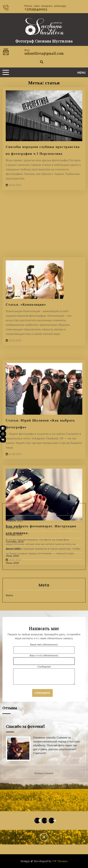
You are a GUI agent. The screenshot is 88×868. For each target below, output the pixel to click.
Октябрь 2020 (14, 535)
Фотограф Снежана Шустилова (44, 41)
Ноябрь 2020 (14, 528)
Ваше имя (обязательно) (44, 647)
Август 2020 (13, 549)
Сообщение (44, 675)
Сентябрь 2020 (15, 542)
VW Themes (60, 861)
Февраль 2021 (14, 521)
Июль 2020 (12, 556)
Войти (9, 595)
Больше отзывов (44, 773)
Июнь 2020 (12, 563)
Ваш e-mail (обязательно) (44, 658)
